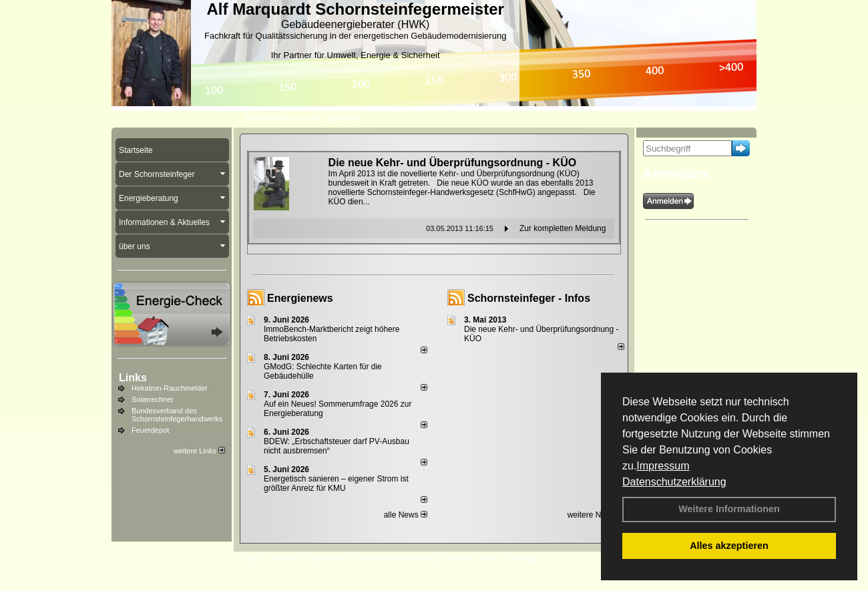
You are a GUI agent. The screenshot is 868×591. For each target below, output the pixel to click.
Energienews (300, 298)
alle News (406, 515)
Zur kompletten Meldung (563, 228)
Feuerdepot (150, 430)
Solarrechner (153, 399)
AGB (488, 558)
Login (250, 558)
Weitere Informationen (729, 509)
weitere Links (199, 451)
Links (133, 378)
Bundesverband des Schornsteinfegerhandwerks (177, 415)
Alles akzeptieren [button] (729, 546)
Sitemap (521, 558)
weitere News (596, 515)
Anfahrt (457, 558)
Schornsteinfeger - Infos (529, 298)
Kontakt (283, 558)
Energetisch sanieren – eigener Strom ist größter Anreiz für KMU (336, 483)
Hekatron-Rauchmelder (170, 388)
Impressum (663, 466)
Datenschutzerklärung (674, 482)
